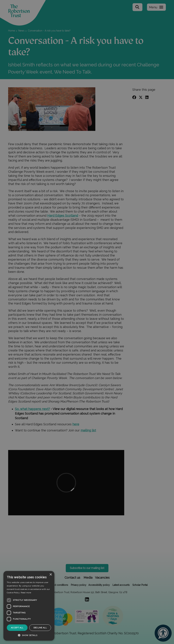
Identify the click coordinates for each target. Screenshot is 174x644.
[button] (29, 635)
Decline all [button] (40, 628)
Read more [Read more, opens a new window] (26, 593)
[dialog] (29, 606)
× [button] (51, 575)
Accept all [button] (17, 628)
